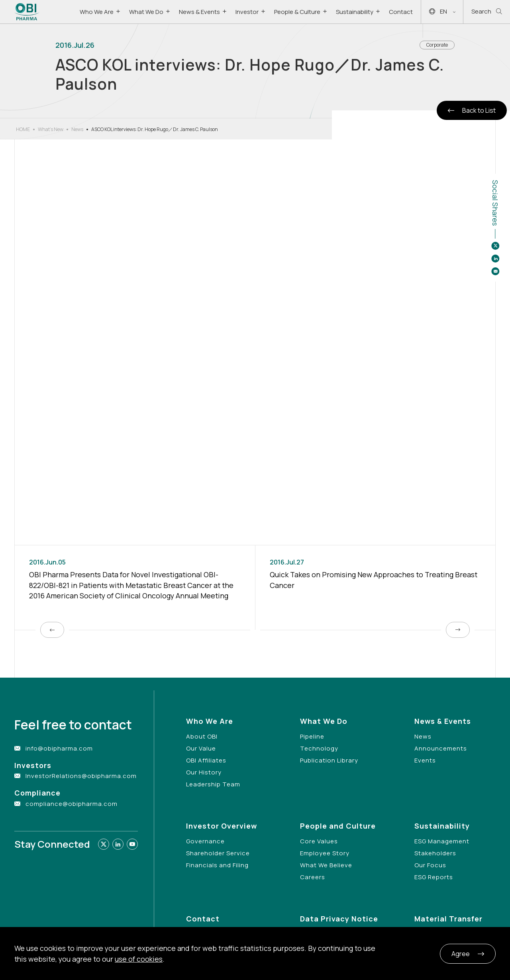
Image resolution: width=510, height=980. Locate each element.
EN (442, 12)
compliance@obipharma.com (72, 804)
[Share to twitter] (495, 246)
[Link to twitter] (104, 844)
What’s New (51, 129)
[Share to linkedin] (495, 259)
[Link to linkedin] (118, 844)
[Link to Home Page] (27, 12)
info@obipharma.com (59, 748)
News (77, 129)
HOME (23, 129)
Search (487, 12)
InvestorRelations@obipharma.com (81, 776)
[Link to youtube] (132, 844)
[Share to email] (495, 271)
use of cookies (139, 959)
